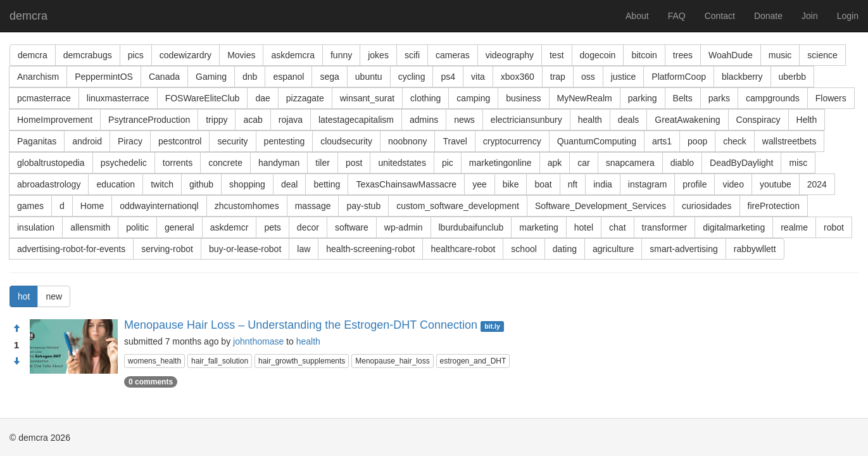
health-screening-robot (370, 249)
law (304, 249)
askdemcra (292, 55)
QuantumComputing (597, 141)
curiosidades (707, 206)
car (583, 163)
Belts (683, 98)
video (733, 184)
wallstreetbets (789, 141)
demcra (28, 16)
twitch (162, 184)
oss (588, 77)
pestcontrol (180, 141)
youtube (776, 184)
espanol (288, 77)
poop (697, 141)
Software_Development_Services (601, 206)
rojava (291, 120)
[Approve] (16, 329)
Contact (720, 16)
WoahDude (731, 55)
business (523, 98)
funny (341, 55)
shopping (247, 184)
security (232, 141)
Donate (768, 16)
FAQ (677, 16)
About (637, 16)
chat (617, 227)
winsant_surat (367, 98)
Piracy (130, 141)
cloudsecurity (346, 141)
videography (510, 55)
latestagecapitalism (356, 120)
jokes (378, 55)
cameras (453, 55)
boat (543, 184)
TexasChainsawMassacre (406, 184)
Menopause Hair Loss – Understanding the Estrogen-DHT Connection (301, 325)
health (590, 120)
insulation (36, 227)
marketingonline (500, 163)
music (780, 55)
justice (624, 77)
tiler (323, 163)
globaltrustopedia (51, 163)
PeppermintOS (104, 77)
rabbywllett (755, 249)
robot (834, 227)
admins (424, 120)
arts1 (662, 141)
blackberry (742, 77)
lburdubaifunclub (471, 227)
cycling (412, 77)
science (822, 55)
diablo (682, 163)
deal (289, 184)
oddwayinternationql (159, 206)
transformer (665, 227)
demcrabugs (88, 55)
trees (683, 55)
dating (565, 249)
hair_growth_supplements (302, 361)
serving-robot (167, 249)
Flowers (831, 98)
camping (473, 98)
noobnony (408, 141)
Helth (807, 120)
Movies (241, 55)
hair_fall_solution (220, 361)
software (352, 227)
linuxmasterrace (118, 98)
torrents (178, 163)
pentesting (285, 141)
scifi (412, 55)
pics (136, 55)
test (557, 55)
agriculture (613, 249)
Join (810, 16)
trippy (217, 120)
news (464, 120)
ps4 (448, 77)
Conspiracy (758, 120)
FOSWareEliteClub (203, 98)
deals (628, 120)
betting (327, 184)
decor (308, 227)
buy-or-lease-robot (245, 249)
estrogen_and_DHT (473, 361)
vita (478, 77)
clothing (425, 98)
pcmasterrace (44, 98)
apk (555, 163)
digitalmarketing (734, 227)
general (179, 227)
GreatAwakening (687, 120)
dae (262, 98)
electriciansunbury (526, 120)
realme (794, 227)
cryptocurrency (512, 141)
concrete (225, 163)
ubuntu (369, 77)
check (735, 141)
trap (558, 77)
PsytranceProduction (149, 120)
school (524, 249)
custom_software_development (458, 206)
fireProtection (774, 206)
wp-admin (404, 227)
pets (272, 227)
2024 (817, 184)
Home (92, 206)
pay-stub (363, 206)
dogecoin (598, 55)
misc (798, 163)
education (116, 184)
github (201, 184)
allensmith (90, 227)
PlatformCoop (679, 77)
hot (24, 296)
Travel (455, 141)
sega (329, 77)
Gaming (211, 77)
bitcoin (644, 55)
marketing (538, 227)
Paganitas (37, 141)
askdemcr (230, 227)
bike (511, 184)
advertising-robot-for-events (71, 249)
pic (448, 163)
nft (573, 184)
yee (480, 184)
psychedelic (124, 163)
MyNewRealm (585, 98)
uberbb (793, 77)
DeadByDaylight (741, 163)
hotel (584, 227)
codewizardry (186, 55)
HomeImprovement (55, 120)
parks (719, 98)
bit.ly (492, 326)
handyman (279, 163)
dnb (250, 77)
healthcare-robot (463, 249)
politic (137, 227)
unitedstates (402, 163)
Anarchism (38, 77)
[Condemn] (16, 362)
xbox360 (518, 77)
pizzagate (305, 98)
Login (848, 16)
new (54, 296)
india (603, 184)
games (30, 206)
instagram (647, 184)
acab (253, 120)
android (87, 141)
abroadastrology (49, 184)
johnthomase (258, 341)
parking (643, 98)
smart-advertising (683, 249)
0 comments (151, 382)
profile (695, 184)
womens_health (154, 361)
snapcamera (630, 163)
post (354, 163)
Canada (164, 77)
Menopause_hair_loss (392, 361)
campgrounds (773, 98)
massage (313, 206)
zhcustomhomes (247, 206)
